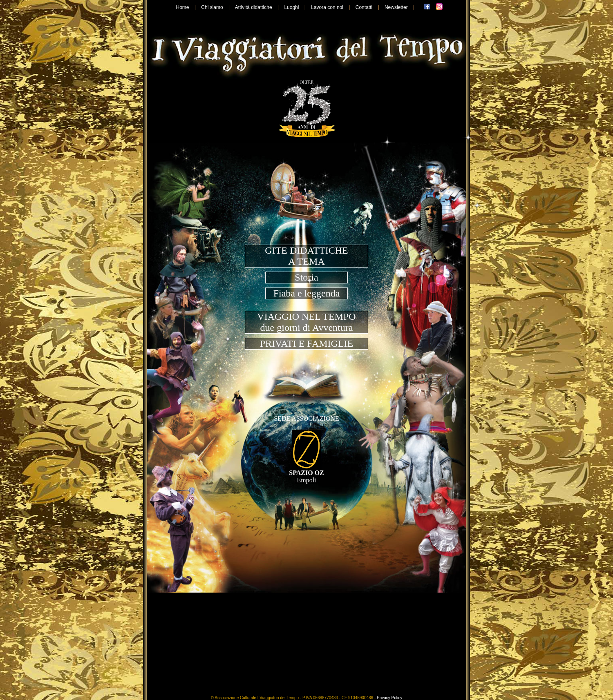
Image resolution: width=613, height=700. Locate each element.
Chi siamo (212, 7)
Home (183, 7)
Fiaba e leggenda (307, 293)
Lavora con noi (327, 7)
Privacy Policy (389, 698)
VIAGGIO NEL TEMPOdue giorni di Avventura (306, 322)
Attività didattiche (254, 7)
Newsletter (396, 7)
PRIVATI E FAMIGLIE (306, 343)
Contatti (364, 7)
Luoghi (291, 7)
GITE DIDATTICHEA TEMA (306, 256)
